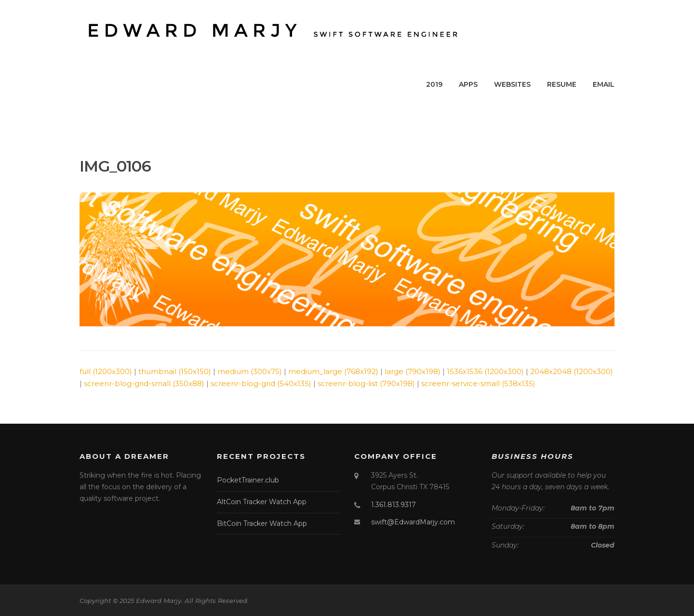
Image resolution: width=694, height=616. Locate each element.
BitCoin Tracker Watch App (262, 523)
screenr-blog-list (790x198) (366, 383)
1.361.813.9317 (394, 505)
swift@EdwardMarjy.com (413, 522)
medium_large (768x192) (333, 371)
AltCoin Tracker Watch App (262, 502)
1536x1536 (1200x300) (485, 371)
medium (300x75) (250, 371)
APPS (468, 84)
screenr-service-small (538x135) (478, 383)
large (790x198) (413, 371)
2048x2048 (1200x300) (572, 371)
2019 (434, 84)
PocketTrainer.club (248, 480)
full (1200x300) (106, 371)
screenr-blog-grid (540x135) (261, 383)
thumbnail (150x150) (175, 371)
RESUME (562, 84)
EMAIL (604, 84)
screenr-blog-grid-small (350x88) (144, 383)
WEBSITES (512, 84)
